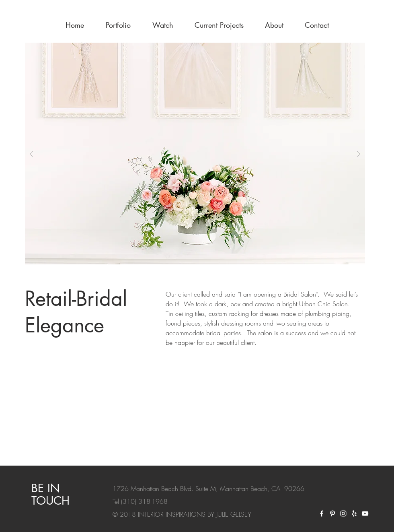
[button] (195, 154)
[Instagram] (343, 513)
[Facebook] (322, 513)
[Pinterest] (332, 513)
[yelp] (354, 513)
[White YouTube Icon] (365, 513)
